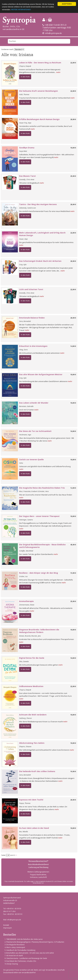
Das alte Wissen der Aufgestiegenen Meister (41, 374)
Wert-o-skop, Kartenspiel (16, 947)
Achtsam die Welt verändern (33, 715)
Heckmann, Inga (25, 435)
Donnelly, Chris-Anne (27, 179)
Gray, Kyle (23, 265)
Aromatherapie (26, 601)
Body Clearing (13, 964)
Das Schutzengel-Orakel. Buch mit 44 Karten (40, 261)
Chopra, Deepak (25, 66)
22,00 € (73, 63)
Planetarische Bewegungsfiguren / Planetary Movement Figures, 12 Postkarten (35, 942)
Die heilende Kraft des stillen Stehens (37, 771)
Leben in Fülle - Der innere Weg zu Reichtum (40, 63)
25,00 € (73, 176)
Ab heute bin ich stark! (15, 956)
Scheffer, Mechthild (26, 551)
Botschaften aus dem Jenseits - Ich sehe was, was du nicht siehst (30, 953)
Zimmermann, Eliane (27, 605)
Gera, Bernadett (25, 321)
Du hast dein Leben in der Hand (34, 828)
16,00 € (73, 431)
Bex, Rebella (23, 832)
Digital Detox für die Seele (32, 658)
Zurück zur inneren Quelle (31, 459)
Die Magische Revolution (15, 945)
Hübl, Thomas (24, 94)
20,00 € (73, 119)
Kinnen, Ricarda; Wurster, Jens (30, 636)
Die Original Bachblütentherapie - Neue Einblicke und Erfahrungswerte (42, 546)
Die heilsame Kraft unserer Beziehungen (38, 91)
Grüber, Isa (23, 576)
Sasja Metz (23, 151)
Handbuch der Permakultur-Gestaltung (21, 950)
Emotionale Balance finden (32, 318)
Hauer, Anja (23, 239)
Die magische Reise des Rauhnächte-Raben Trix (42, 488)
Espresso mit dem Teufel (31, 800)
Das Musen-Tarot (27, 176)
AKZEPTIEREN (67, 4)
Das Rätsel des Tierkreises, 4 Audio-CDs (21, 961)
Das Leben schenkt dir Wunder (34, 403)
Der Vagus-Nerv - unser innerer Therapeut (39, 516)
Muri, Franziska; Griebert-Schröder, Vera (34, 491)
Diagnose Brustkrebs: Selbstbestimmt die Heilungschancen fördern (39, 631)
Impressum (8, 928)
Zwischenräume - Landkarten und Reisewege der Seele (27, 958)
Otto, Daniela (24, 661)
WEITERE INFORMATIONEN (21, 10)
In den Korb (25, 77)
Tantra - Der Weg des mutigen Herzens (38, 204)
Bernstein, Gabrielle (26, 406)
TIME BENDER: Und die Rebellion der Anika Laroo (24, 939)
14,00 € (73, 346)
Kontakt (6, 925)
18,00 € (73, 148)
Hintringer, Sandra (26, 520)
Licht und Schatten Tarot (31, 289)
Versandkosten (51, 970)
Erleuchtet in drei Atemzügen (33, 346)
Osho (21, 463)
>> (16, 855)
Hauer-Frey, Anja (25, 123)
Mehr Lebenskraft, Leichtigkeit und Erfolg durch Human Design (42, 234)
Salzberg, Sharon (25, 718)
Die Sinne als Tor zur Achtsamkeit (35, 431)
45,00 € (73, 545)
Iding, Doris (23, 350)
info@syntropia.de (54, 33)
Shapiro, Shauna (25, 746)
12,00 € (73, 488)
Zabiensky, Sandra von (27, 208)
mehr (58, 72)
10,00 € (73, 771)
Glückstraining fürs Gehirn (32, 743)
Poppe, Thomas (25, 803)
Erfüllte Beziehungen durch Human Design (39, 119)
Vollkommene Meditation (31, 686)
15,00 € (73, 573)
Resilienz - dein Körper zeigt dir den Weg (39, 573)
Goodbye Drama (27, 148)
